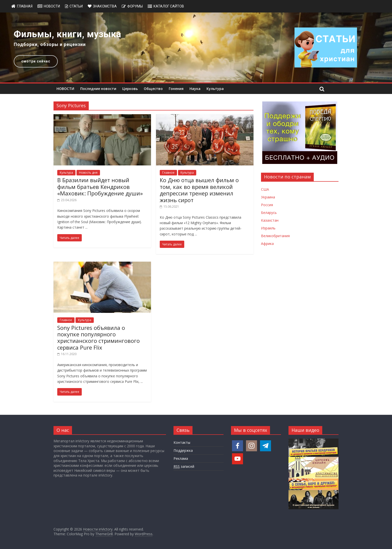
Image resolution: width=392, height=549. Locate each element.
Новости (52, 6)
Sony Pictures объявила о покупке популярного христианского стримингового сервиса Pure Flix (98, 337)
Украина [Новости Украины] (268, 197)
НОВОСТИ (65, 89)
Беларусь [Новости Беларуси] (269, 213)
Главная (25, 6)
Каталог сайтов (169, 6)
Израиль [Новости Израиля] (268, 228)
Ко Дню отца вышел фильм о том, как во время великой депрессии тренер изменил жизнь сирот (199, 190)
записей (184, 467)
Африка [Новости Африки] (267, 244)
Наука (195, 89)
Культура (215, 89)
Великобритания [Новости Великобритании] (275, 236)
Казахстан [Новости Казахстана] (270, 220)
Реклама (181, 458)
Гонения (176, 89)
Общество (153, 89)
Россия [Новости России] (267, 205)
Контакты (182, 442)
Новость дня (88, 173)
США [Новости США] (265, 189)
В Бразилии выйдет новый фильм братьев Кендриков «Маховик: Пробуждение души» (100, 187)
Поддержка (183, 450)
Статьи (76, 6)
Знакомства (105, 6)
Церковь (130, 89)
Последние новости (98, 89)
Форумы (135, 6)
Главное (168, 173)
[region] (196, 47)
